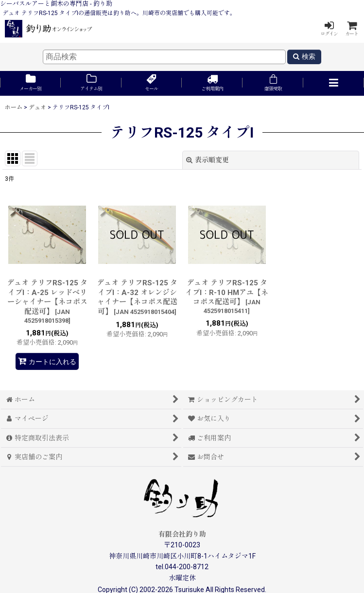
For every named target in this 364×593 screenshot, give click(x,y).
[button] (334, 83)
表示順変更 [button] (208, 160)
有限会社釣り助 (182, 534)
